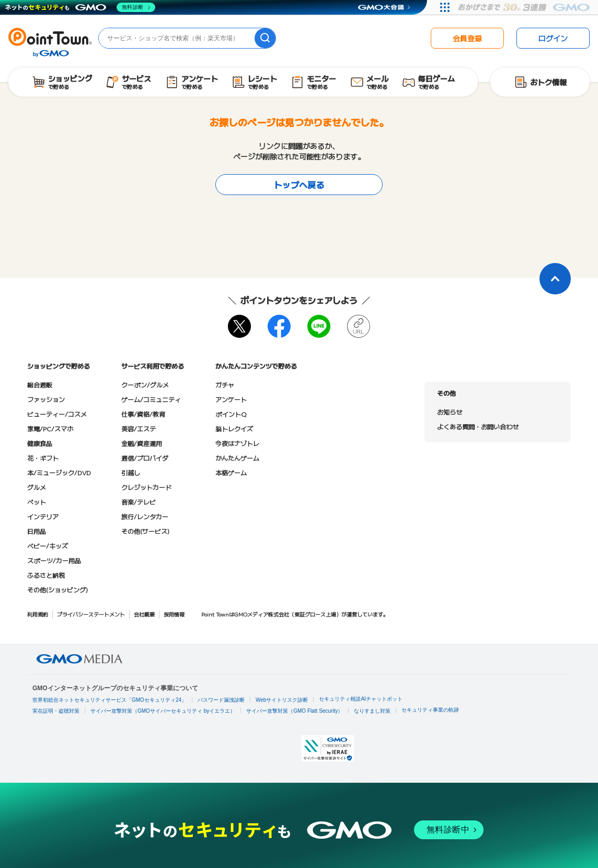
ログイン (553, 38)
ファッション (46, 399)
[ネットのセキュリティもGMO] (80, 7)
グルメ (37, 487)
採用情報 (174, 614)
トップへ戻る (299, 185)
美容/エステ (139, 429)
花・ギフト (43, 458)
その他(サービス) (145, 531)
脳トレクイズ (234, 429)
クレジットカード (146, 487)
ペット (37, 502)
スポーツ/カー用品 (54, 560)
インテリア (43, 516)
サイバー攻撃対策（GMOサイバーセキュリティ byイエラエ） (163, 711)
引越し (131, 472)
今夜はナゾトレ (237, 443)
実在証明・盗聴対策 (56, 711)
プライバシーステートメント (91, 614)
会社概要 (144, 614)
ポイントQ (231, 414)
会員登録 (467, 38)
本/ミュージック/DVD (59, 472)
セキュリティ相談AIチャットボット (360, 699)
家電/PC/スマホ (50, 429)
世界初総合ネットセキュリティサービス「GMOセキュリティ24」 (110, 700)
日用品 (37, 531)
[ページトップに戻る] (555, 279)
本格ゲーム (231, 472)
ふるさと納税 (46, 575)
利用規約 (38, 614)
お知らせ (450, 412)
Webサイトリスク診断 (282, 700)
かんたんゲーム (237, 458)
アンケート (231, 399)
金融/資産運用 (142, 443)
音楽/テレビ (139, 502)
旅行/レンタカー (145, 516)
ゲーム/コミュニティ (151, 399)
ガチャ (225, 385)
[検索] (265, 38)
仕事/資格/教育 (143, 414)
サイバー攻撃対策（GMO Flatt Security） (295, 711)
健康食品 (40, 443)
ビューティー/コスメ (57, 414)
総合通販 (40, 385)
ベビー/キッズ (48, 546)
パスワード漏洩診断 (221, 700)
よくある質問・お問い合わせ (478, 426)
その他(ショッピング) (57, 590)
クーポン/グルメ (145, 385)
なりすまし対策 (372, 711)
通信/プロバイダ (145, 458)
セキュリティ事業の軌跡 (430, 710)
